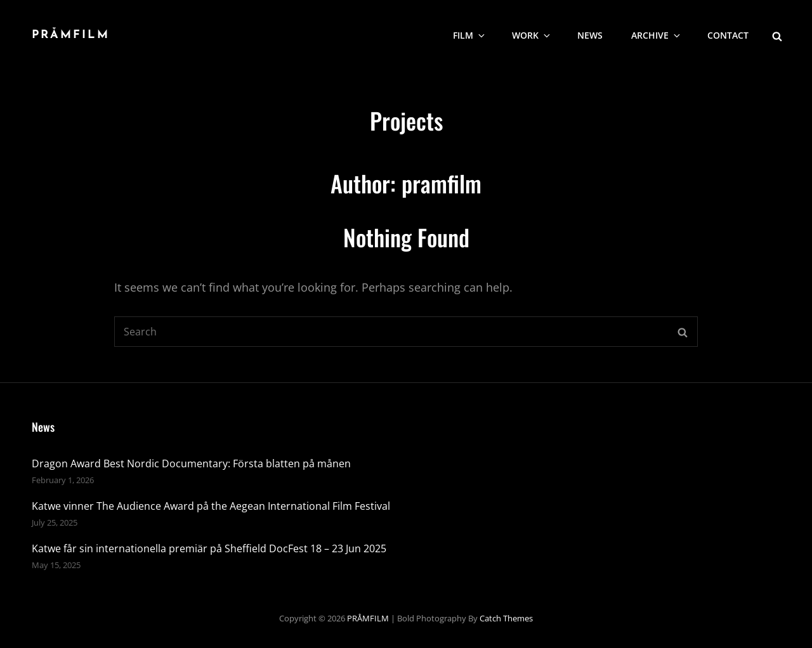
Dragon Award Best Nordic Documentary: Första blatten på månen (191, 463)
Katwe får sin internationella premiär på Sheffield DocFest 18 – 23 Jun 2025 (209, 548)
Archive (657, 35)
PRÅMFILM (71, 35)
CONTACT (728, 35)
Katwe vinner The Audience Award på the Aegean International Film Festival (211, 506)
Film (470, 35)
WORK (532, 35)
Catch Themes (506, 618)
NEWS (590, 35)
